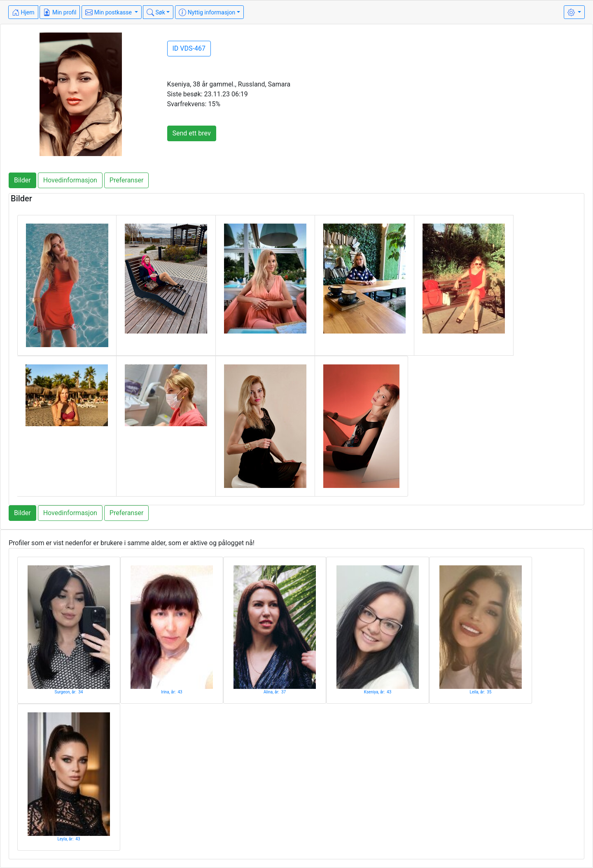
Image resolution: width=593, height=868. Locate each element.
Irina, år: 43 (172, 692)
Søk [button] (156, 12)
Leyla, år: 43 (69, 839)
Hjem (23, 12)
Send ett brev (192, 133)
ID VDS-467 (189, 48)
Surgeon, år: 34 (69, 692)
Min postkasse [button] (109, 12)
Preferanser (127, 180)
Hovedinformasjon (70, 180)
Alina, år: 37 (275, 692)
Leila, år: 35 (481, 692)
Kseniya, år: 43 (378, 692)
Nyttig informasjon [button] (207, 12)
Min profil (60, 12)
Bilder (22, 180)
